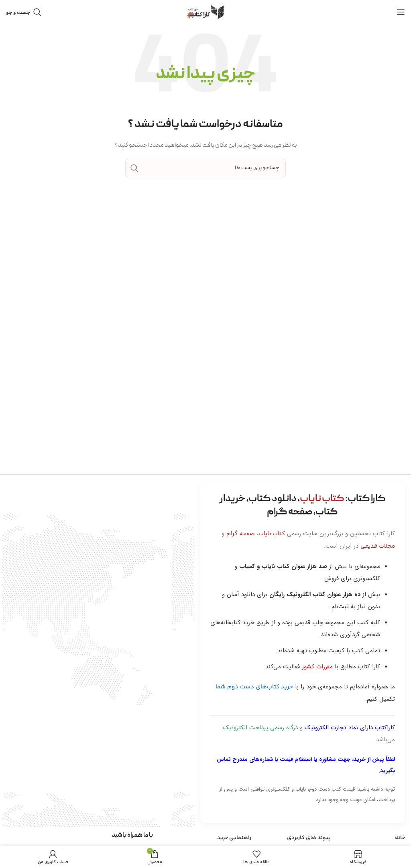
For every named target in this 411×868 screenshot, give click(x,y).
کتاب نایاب (272, 534)
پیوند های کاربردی (309, 838)
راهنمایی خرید (234, 838)
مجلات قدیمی (378, 546)
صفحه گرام (241, 534)
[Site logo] (205, 12)
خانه (400, 838)
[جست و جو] (24, 12)
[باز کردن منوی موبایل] (401, 12)
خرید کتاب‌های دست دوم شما (254, 687)
